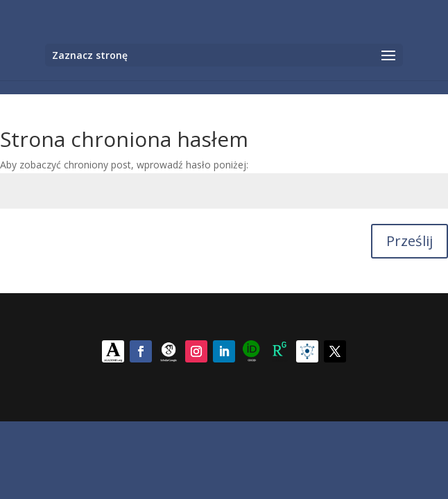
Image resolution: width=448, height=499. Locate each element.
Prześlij (410, 241)
